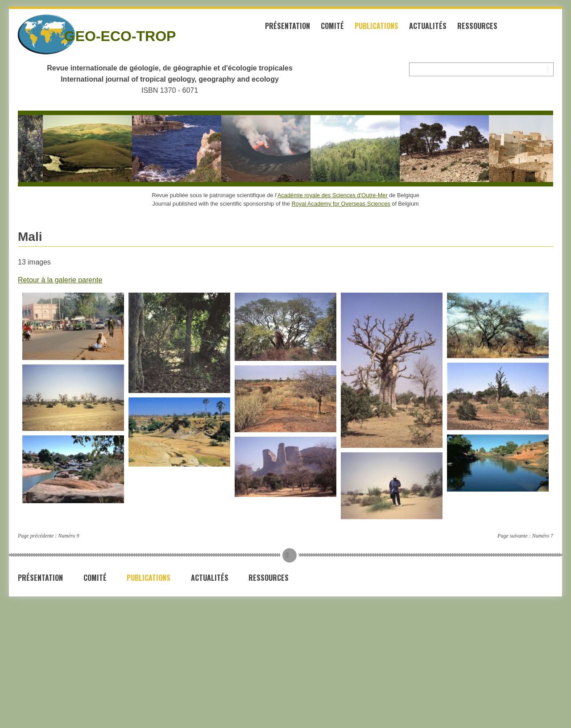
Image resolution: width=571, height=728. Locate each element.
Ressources (477, 26)
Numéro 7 (543, 536)
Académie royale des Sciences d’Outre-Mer (333, 195)
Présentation (288, 26)
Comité (332, 26)
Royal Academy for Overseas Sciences (341, 204)
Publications (377, 26)
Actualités (428, 26)
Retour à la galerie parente (60, 280)
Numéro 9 (68, 536)
